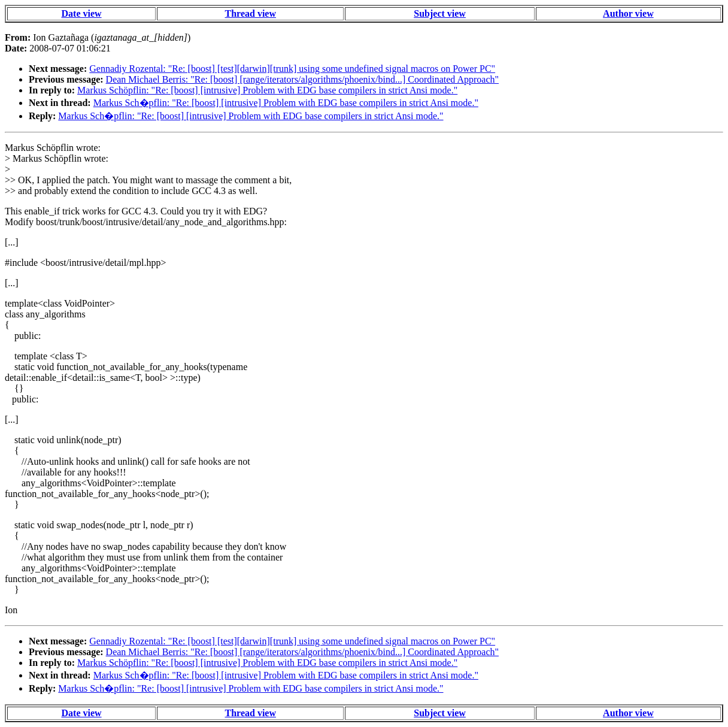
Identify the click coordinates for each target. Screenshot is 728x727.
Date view (82, 13)
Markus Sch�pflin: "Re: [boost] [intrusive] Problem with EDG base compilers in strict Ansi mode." (286, 103)
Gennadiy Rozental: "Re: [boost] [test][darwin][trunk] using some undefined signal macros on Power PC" (292, 69)
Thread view (251, 13)
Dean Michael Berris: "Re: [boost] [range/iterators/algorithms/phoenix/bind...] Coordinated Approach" (302, 79)
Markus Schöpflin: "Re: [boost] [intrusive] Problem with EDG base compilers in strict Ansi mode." (267, 90)
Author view (628, 13)
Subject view (440, 13)
